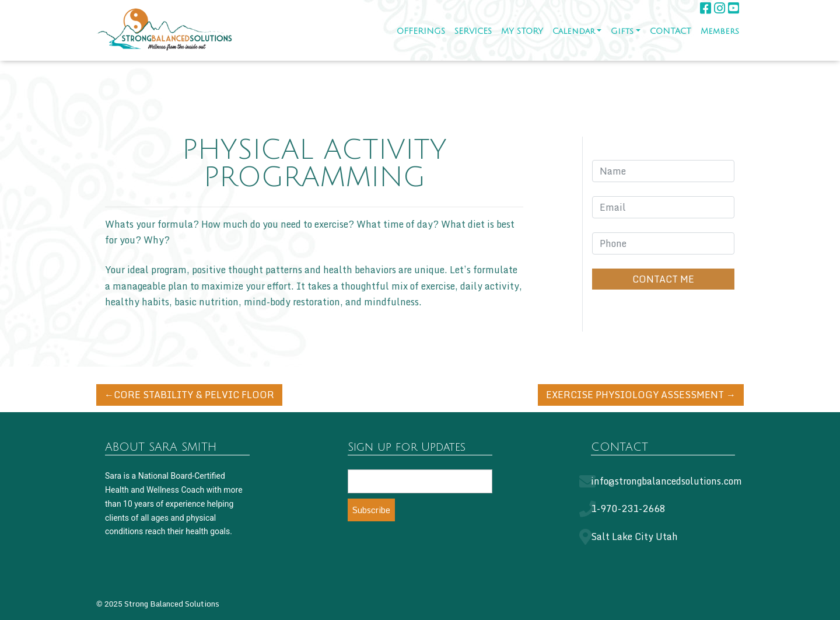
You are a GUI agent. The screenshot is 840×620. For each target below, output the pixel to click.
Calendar (574, 31)
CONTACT (671, 31)
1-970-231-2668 (628, 508)
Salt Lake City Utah (634, 537)
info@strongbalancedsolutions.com (666, 481)
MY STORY (522, 31)
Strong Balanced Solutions (172, 604)
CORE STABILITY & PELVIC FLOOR (194, 395)
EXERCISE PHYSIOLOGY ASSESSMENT (635, 395)
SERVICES (473, 31)
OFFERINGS (421, 31)
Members (720, 31)
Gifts (622, 31)
